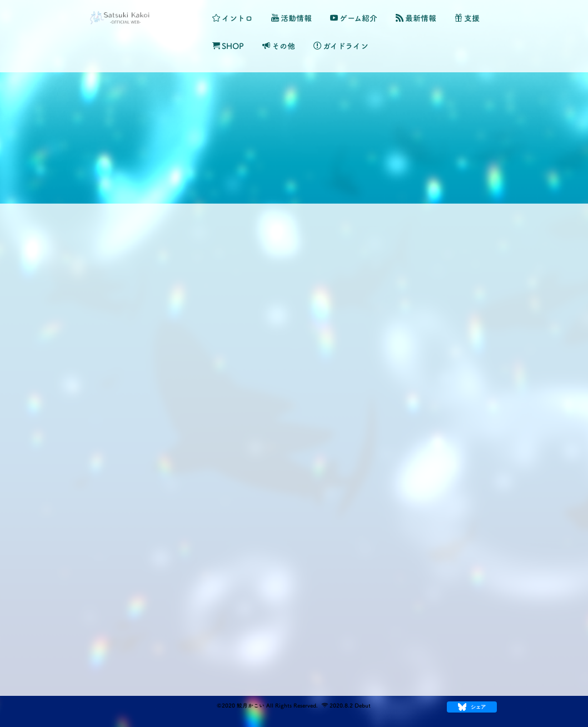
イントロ (233, 18)
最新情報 (416, 18)
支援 (467, 18)
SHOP (228, 46)
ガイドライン (341, 46)
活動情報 (291, 18)
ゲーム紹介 (354, 18)
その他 (279, 46)
